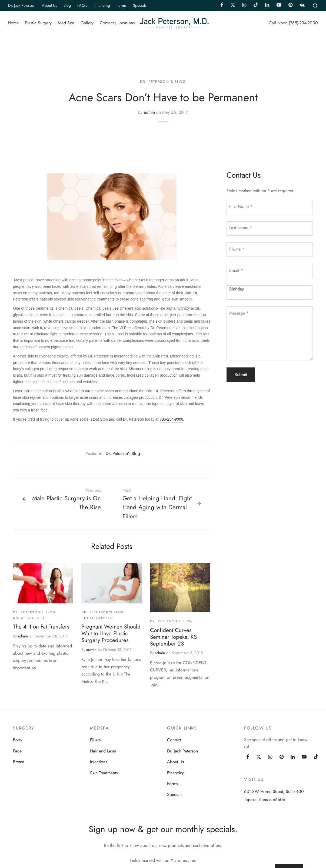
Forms (122, 5)
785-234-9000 (171, 420)
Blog (67, 5)
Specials (140, 5)
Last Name (241, 228)
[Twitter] (259, 758)
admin (149, 113)
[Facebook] (248, 758)
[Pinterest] (282, 758)
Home (13, 23)
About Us (49, 5)
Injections (99, 762)
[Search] (315, 5)
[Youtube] (304, 758)
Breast (18, 762)
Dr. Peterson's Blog (163, 82)
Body (18, 740)
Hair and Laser (103, 752)
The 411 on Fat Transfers (41, 627)
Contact (174, 740)
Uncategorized (29, 619)
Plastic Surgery (38, 23)
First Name (241, 207)
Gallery (87, 23)
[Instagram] (270, 758)
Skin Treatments (104, 773)
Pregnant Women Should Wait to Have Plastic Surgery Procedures (111, 634)
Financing (102, 5)
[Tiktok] (316, 758)
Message (239, 314)
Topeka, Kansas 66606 (265, 800)
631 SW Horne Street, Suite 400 (274, 792)
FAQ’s (82, 5)
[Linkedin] (293, 758)
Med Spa (66, 23)
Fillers (95, 740)
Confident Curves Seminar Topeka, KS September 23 (173, 637)
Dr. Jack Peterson (22, 5)
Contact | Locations (117, 23)
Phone (237, 250)
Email (236, 271)
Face (17, 752)
